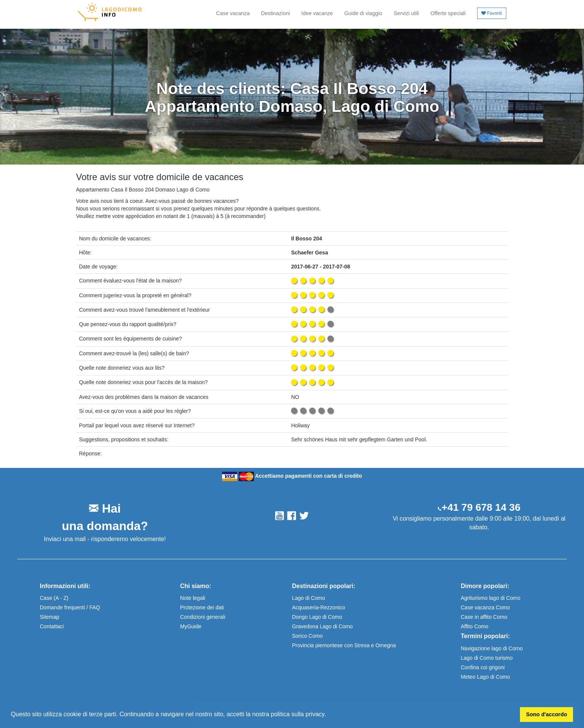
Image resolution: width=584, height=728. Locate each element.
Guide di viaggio (363, 13)
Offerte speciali (448, 13)
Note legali (193, 598)
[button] (329, 715)
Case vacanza (233, 13)
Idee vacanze (317, 13)
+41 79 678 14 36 (481, 507)
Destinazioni (276, 13)
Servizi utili (406, 13)
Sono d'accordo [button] (546, 714)
